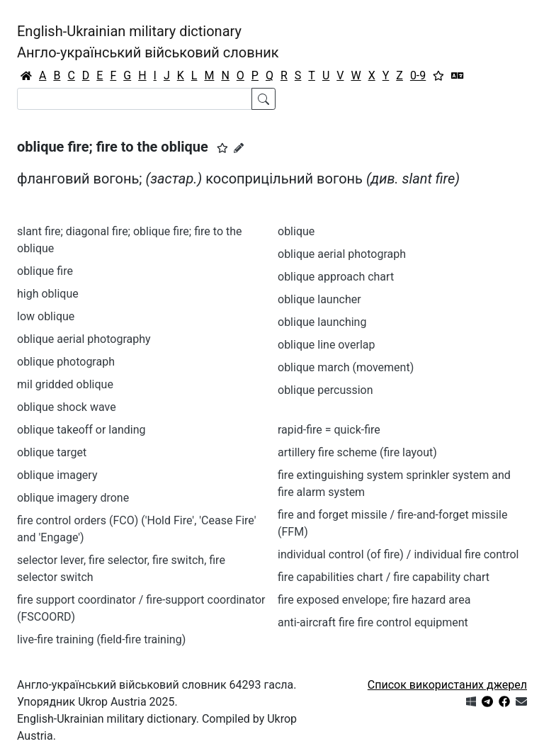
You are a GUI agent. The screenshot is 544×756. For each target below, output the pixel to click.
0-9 (418, 75)
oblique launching (322, 322)
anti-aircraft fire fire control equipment (373, 622)
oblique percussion (325, 390)
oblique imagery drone (73, 498)
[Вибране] (438, 76)
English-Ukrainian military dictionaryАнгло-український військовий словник (148, 42)
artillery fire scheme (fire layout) (357, 452)
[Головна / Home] (26, 76)
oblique (296, 231)
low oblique (46, 316)
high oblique (48, 294)
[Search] (135, 99)
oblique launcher (319, 299)
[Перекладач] (458, 76)
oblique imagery (57, 475)
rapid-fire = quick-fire (329, 430)
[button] (222, 148)
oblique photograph (66, 362)
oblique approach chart (336, 277)
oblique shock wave (67, 407)
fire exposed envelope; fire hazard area (374, 600)
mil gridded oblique (65, 384)
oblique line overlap (326, 345)
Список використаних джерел (447, 685)
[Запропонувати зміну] (239, 148)
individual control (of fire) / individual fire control (398, 554)
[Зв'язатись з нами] (521, 702)
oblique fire (45, 271)
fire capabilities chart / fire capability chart (384, 577)
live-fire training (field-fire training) (101, 639)
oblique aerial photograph (342, 254)
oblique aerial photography (84, 339)
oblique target (52, 452)
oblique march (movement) (346, 367)
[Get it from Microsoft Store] (471, 702)
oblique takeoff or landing (81, 430)
